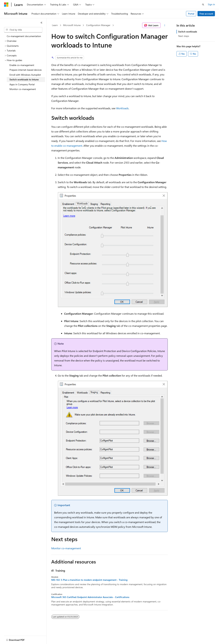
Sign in (211, 4)
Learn (55, 25)
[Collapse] (41, 23)
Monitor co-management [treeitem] (23, 89)
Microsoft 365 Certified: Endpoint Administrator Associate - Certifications (90, 597)
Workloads (122, 108)
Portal (191, 14)
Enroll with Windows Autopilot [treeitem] (25, 75)
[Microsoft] (6, 5)
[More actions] (165, 25)
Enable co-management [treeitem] (22, 65)
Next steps (184, 36)
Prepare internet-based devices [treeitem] (26, 70)
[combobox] (23, 30)
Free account (206, 14)
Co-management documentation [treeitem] (24, 36)
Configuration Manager (98, 25)
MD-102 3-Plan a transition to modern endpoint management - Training (89, 580)
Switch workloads (188, 32)
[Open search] (203, 5)
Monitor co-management (66, 548)
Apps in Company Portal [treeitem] (22, 84)
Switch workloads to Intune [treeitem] (24, 79)
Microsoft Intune (72, 25)
